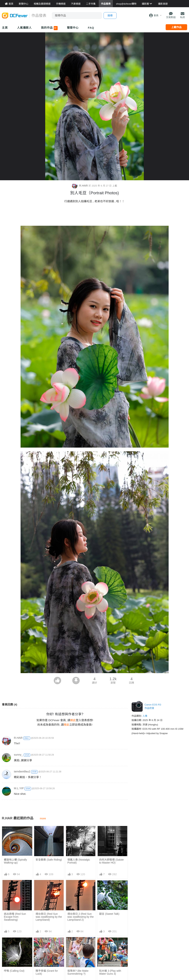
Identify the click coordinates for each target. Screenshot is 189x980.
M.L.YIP (19, 788)
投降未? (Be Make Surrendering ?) (78, 945)
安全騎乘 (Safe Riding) (49, 860)
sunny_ (18, 755)
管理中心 (73, 28)
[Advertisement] (94, 216)
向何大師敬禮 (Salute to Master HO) (111, 861)
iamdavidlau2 (22, 771)
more (43, 818)
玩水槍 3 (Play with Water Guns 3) (110, 945)
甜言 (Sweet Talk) (109, 914)
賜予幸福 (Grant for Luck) (47, 972)
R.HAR (80, 186)
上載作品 (176, 27)
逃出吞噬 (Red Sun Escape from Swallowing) (15, 917)
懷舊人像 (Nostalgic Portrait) (79, 861)
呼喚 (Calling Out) (14, 971)
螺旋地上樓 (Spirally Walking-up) (15, 861)
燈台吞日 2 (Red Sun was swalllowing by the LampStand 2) (81, 917)
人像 (145, 716)
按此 (73, 720)
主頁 (5, 28)
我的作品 (49, 28)
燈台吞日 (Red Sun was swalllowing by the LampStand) (49, 917)
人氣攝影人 (24, 28)
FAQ (91, 28)
